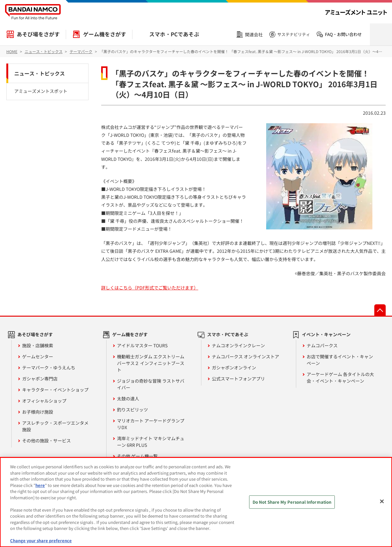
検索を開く (381, 34)
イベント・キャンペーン (326, 334)
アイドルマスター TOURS (142, 345)
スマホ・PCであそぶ (174, 34)
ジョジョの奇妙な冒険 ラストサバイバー (151, 384)
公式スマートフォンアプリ (238, 379)
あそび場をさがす (38, 34)
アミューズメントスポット (41, 91)
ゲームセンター (38, 356)
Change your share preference (41, 541)
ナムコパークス (322, 345)
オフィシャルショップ (44, 401)
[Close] (382, 501)
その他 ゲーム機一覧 (137, 456)
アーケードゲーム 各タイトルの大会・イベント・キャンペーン (340, 377)
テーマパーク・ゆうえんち (49, 368)
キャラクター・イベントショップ (55, 390)
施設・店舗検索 (38, 345)
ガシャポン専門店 (40, 379)
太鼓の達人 (128, 398)
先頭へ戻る (380, 310)
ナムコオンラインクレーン (238, 345)
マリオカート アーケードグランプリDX (151, 424)
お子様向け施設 (38, 412)
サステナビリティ (294, 34)
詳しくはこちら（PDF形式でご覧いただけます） (150, 288)
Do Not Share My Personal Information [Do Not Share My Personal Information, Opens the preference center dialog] (292, 502)
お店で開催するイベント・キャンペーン (340, 360)
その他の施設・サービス (46, 441)
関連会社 (254, 34)
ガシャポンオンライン (234, 368)
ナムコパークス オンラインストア (245, 356)
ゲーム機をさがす (105, 34)
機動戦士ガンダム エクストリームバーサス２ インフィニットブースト (151, 363)
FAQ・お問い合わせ (343, 34)
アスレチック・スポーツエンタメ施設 (55, 426)
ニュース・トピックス (40, 73)
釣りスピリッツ (132, 410)
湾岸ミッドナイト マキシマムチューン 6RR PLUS (151, 442)
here (40, 485)
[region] (196, 502)
